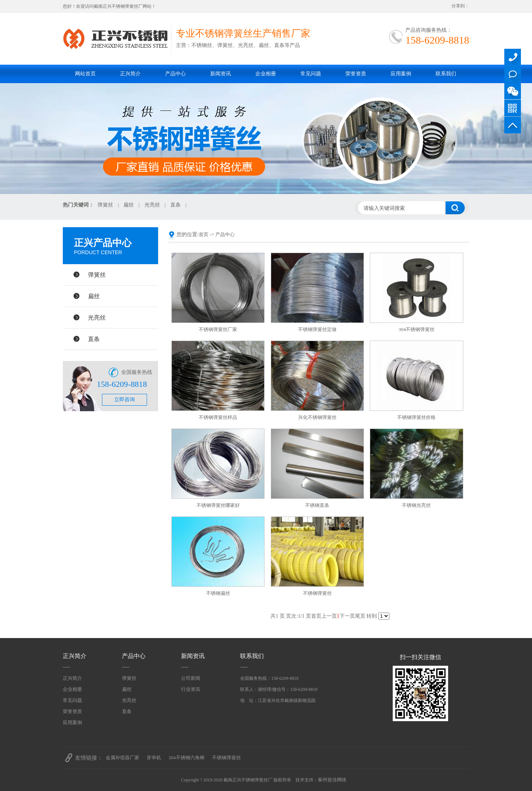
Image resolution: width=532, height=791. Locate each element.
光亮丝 (152, 205)
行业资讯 (191, 689)
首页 (204, 234)
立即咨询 (125, 400)
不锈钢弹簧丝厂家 (218, 329)
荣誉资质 (356, 74)
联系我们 (446, 74)
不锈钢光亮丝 (416, 505)
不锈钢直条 (317, 505)
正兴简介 (130, 74)
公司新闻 (191, 678)
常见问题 (311, 74)
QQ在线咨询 (513, 74)
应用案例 (401, 74)
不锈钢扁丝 (218, 593)
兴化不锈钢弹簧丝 (317, 417)
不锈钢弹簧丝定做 (317, 329)
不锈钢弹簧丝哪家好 (218, 505)
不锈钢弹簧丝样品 (218, 417)
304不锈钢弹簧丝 (417, 329)
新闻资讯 (221, 74)
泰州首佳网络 (332, 780)
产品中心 (175, 74)
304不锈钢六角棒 (187, 758)
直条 (175, 205)
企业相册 (266, 74)
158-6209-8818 (513, 57)
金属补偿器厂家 (122, 758)
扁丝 (129, 205)
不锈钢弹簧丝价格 (416, 417)
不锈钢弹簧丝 (317, 593)
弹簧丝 (105, 205)
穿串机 (154, 758)
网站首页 (85, 74)
